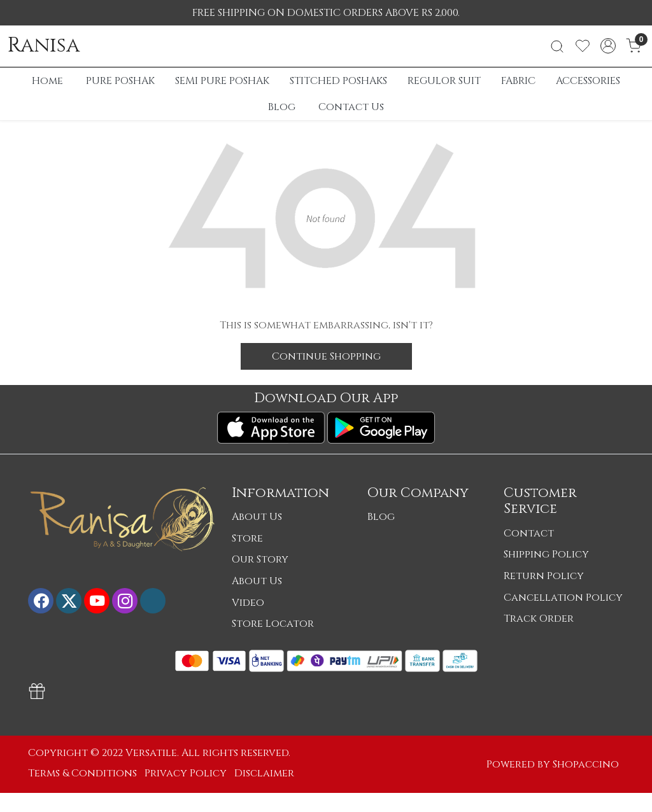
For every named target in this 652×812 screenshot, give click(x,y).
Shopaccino (586, 764)
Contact (529, 533)
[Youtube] (97, 601)
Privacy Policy (186, 773)
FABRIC (518, 81)
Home (47, 81)
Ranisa (44, 46)
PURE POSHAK (120, 81)
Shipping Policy (546, 554)
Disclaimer (264, 773)
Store (247, 538)
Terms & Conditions (82, 773)
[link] (557, 46)
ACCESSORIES (588, 81)
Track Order (539, 619)
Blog (282, 107)
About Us (257, 517)
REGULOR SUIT (444, 81)
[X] (69, 601)
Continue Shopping (326, 356)
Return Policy (544, 576)
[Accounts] (608, 46)
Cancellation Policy (563, 598)
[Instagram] (125, 601)
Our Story (260, 559)
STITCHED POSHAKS (338, 81)
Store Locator (273, 624)
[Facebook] (41, 601)
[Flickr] (153, 601)
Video (248, 603)
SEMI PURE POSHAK (222, 81)
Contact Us (351, 107)
